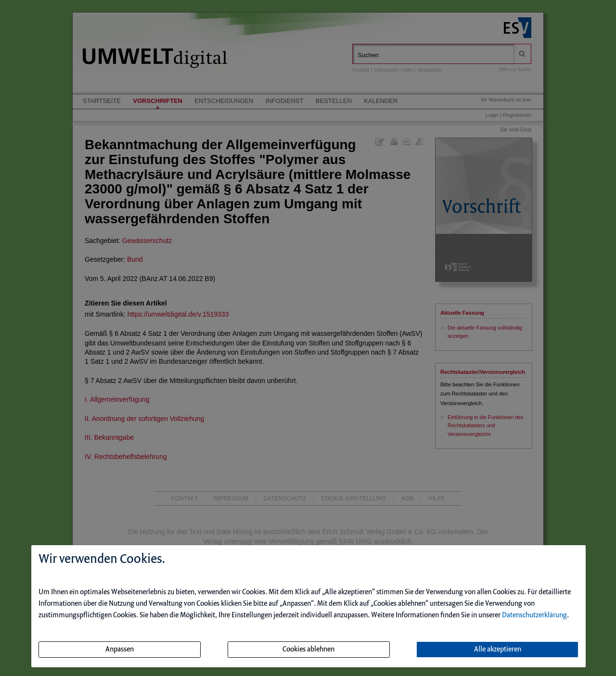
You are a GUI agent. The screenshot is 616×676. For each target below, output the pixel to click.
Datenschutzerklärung (534, 615)
